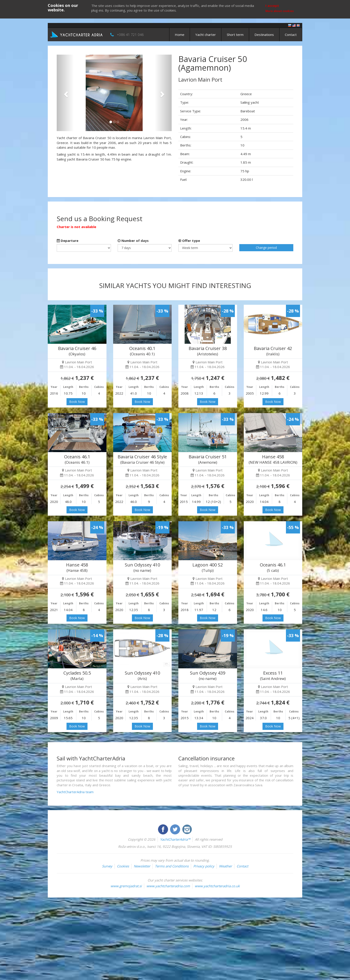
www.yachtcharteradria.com (168, 886)
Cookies (123, 866)
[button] (65, 93)
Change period (266, 248)
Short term (235, 35)
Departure (68, 241)
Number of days (133, 241)
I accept (272, 6)
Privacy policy (204, 866)
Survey (107, 866)
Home (180, 35)
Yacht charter (206, 35)
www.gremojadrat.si (126, 886)
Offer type (189, 241)
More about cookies (280, 11)
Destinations (264, 35)
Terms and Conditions (172, 866)
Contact (291, 35)
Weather (225, 866)
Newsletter (142, 866)
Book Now (77, 402)
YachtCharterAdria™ (175, 839)
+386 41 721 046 (130, 35)
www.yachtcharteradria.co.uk (217, 886)
